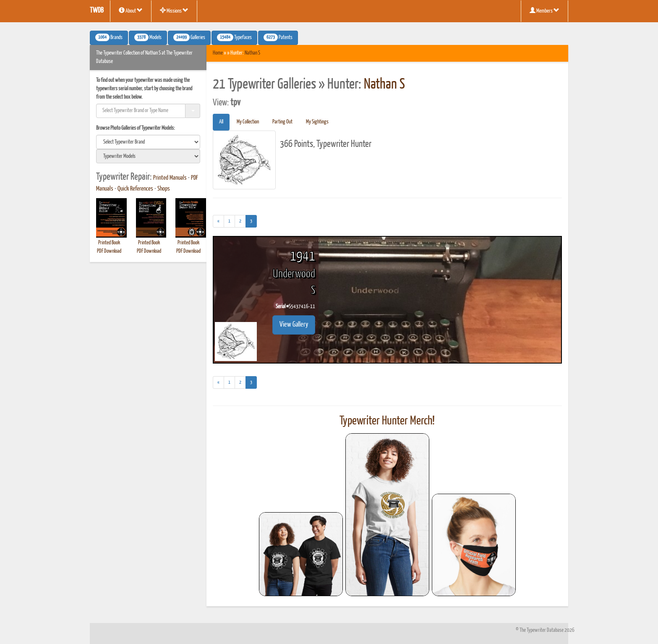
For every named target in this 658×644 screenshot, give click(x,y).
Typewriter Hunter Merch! (387, 421)
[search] (148, 142)
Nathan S (252, 53)
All (221, 122)
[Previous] (218, 221)
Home (218, 53)
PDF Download (109, 251)
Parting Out (282, 122)
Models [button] (148, 37)
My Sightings (317, 122)
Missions (174, 10)
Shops (164, 189)
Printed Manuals (170, 178)
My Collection (248, 122)
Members (544, 10)
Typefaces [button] (234, 37)
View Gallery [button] (294, 325)
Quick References (135, 189)
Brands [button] (109, 37)
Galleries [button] (189, 37)
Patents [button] (278, 37)
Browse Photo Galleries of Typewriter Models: (136, 128)
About (131, 10)
